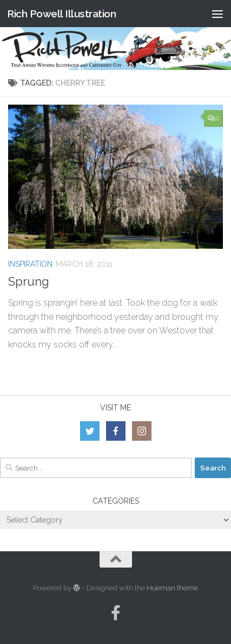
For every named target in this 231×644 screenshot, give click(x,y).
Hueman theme (172, 588)
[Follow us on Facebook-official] (116, 613)
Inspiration (30, 264)
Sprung (29, 281)
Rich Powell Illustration (61, 14)
